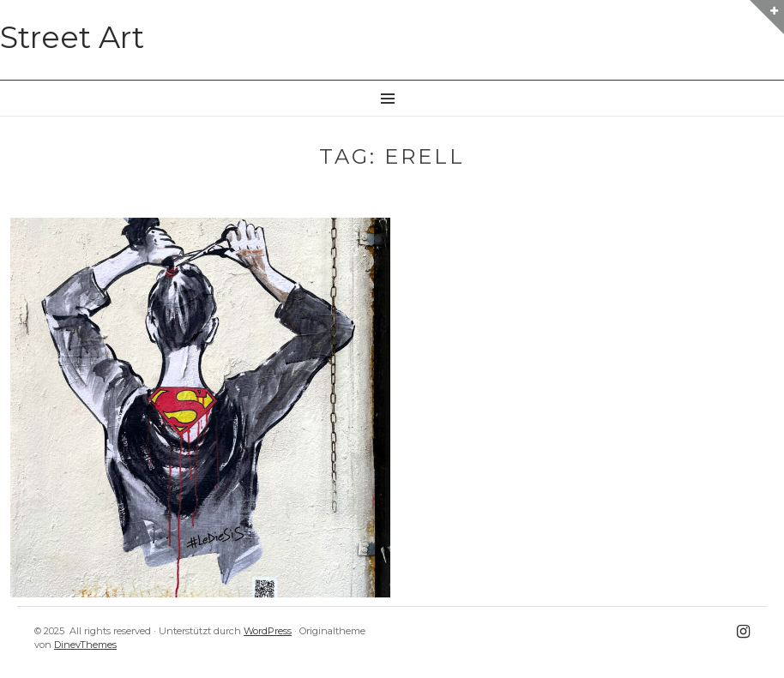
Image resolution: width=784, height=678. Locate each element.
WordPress (268, 631)
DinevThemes (85, 645)
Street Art (72, 37)
